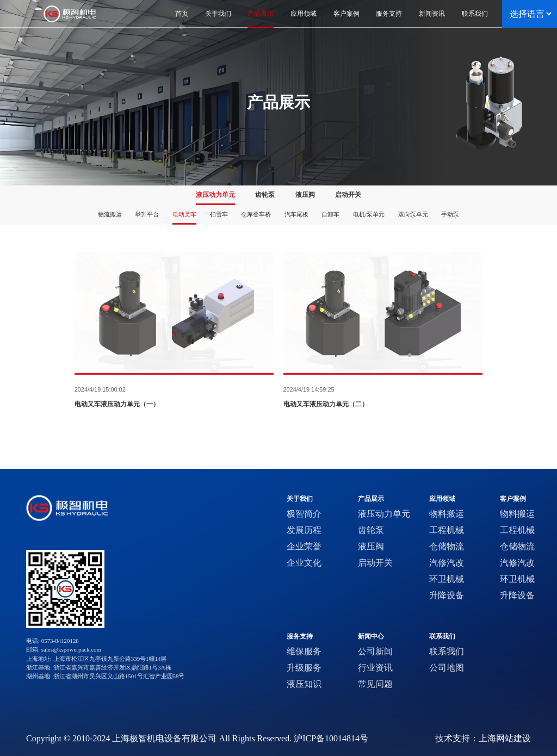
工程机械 (447, 530)
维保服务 (304, 651)
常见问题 (375, 684)
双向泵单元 (413, 214)
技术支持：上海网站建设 (483, 738)
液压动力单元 (215, 195)
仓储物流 (447, 546)
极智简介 (304, 514)
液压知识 (304, 684)
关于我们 (300, 499)
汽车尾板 (296, 214)
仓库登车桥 (256, 214)
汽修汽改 (447, 563)
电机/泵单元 (369, 214)
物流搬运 (110, 214)
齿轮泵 (265, 195)
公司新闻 (375, 651)
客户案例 (513, 499)
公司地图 (447, 668)
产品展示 (371, 499)
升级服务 (304, 668)
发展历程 (304, 530)
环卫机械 (447, 579)
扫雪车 (219, 214)
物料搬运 (447, 514)
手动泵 (450, 214)
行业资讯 (375, 668)
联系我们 (442, 637)
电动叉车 (184, 214)
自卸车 (330, 214)
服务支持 (300, 637)
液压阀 (305, 195)
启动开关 (348, 195)
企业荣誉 (304, 546)
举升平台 (147, 214)
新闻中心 (371, 637)
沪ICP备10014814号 (331, 738)
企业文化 (304, 563)
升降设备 (447, 595)
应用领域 (442, 499)
